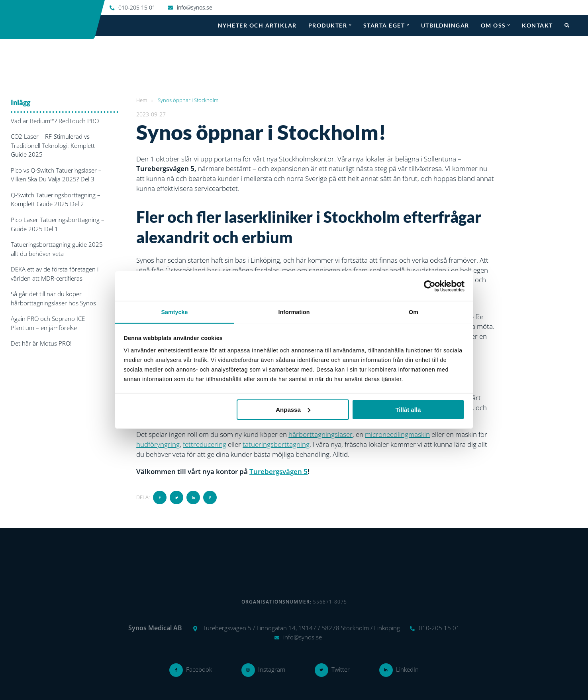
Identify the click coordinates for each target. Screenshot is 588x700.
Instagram (272, 669)
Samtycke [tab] (174, 312)
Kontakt (537, 25)
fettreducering (205, 444)
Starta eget (384, 25)
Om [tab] (414, 312)
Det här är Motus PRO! (41, 343)
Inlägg (21, 102)
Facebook (199, 669)
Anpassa (293, 410)
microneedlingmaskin (397, 434)
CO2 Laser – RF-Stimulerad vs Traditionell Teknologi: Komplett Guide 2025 (53, 145)
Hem (142, 100)
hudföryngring (158, 444)
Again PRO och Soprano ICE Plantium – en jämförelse (48, 323)
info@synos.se (195, 7)
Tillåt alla (408, 410)
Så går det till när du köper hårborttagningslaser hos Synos (53, 298)
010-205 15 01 (137, 7)
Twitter (341, 669)
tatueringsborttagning (276, 444)
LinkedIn (407, 669)
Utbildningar (445, 25)
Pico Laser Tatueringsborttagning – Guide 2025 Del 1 (58, 224)
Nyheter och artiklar (257, 25)
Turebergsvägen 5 (278, 471)
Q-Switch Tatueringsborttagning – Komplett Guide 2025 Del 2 (56, 199)
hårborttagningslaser (320, 434)
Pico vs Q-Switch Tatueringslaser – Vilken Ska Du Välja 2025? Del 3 (56, 174)
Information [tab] (294, 312)
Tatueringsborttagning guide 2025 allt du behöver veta (57, 249)
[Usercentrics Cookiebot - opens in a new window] (430, 286)
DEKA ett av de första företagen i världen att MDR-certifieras (55, 273)
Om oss (493, 25)
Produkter (328, 25)
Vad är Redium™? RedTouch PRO (55, 120)
